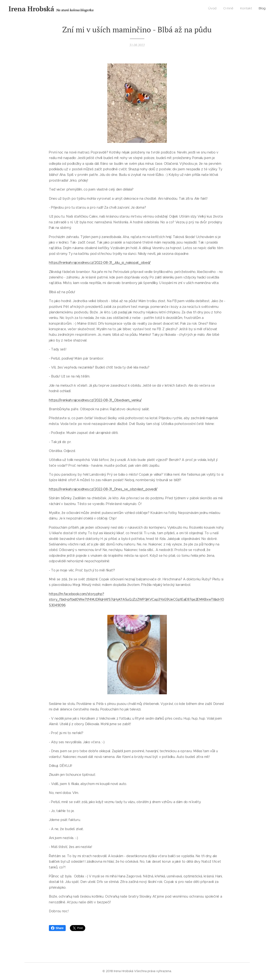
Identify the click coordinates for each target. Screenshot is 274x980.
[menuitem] (246, 9)
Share (57, 928)
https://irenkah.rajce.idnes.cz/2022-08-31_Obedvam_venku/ (95, 400)
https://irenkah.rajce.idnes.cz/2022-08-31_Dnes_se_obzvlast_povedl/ (103, 489)
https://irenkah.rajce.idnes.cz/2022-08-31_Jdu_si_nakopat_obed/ (100, 263)
